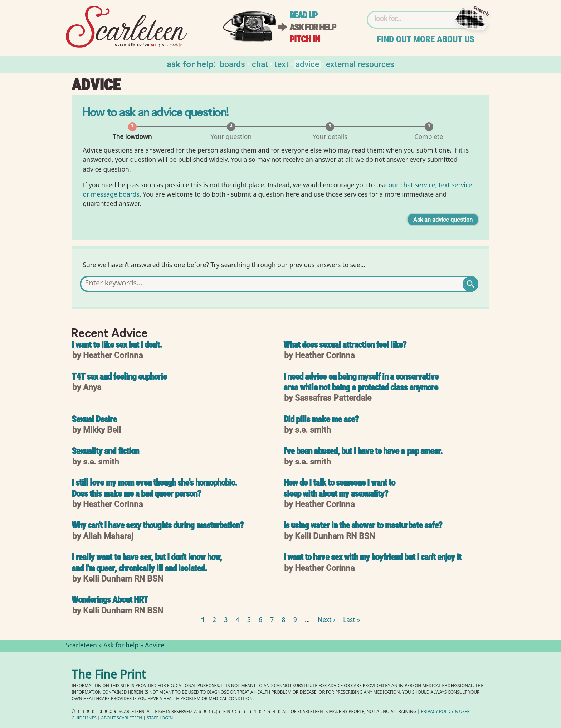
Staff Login (160, 719)
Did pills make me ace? (321, 420)
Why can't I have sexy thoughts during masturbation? (157, 526)
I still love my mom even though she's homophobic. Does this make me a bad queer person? (154, 489)
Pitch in (305, 39)
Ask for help (313, 27)
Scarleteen (81, 646)
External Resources (360, 64)
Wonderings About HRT (110, 600)
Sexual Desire (94, 420)
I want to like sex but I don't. (117, 345)
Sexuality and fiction (105, 452)
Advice (307, 64)
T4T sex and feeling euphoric (119, 377)
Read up (303, 15)
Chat (260, 64)
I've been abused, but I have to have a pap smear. (363, 452)
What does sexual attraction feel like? (345, 345)
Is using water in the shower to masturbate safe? (363, 526)
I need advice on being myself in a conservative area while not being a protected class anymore (361, 383)
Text (282, 64)
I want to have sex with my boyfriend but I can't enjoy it (372, 558)
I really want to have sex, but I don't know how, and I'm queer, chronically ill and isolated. (147, 563)
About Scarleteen (122, 719)
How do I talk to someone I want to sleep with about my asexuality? (339, 489)
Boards (232, 64)
